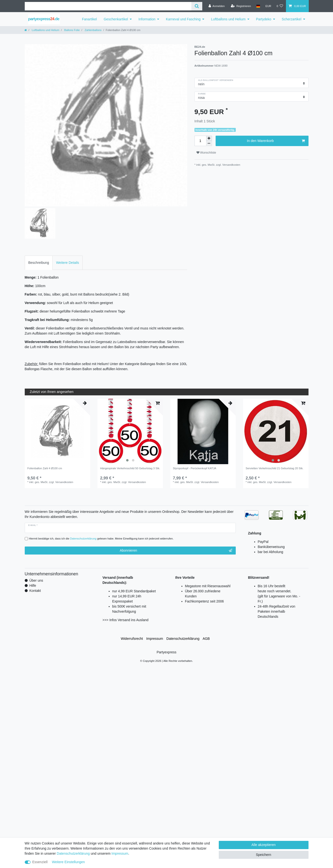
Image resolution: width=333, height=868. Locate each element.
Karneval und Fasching (183, 19)
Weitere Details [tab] (68, 263)
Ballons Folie (72, 30)
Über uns (36, 580)
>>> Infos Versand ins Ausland (126, 620)
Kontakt (35, 591)
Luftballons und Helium (228, 19)
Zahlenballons (93, 30)
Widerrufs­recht (132, 639)
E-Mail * (33, 525)
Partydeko (264, 19)
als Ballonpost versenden (216, 80)
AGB (206, 639)
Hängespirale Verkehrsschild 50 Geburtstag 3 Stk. (130, 468)
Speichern (264, 855)
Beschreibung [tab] (39, 263)
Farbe (202, 94)
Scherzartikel (292, 19)
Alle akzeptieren (264, 845)
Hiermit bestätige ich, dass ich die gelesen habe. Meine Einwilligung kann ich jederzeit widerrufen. (101, 539)
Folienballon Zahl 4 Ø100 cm (45, 468)
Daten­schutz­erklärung (183, 639)
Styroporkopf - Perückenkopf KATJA (195, 468)
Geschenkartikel (116, 19)
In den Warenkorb (276, 141)
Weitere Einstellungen (68, 862)
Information (147, 19)
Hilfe (33, 586)
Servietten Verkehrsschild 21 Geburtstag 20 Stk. (275, 468)
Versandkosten (231, 165)
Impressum (155, 639)
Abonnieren (176, 551)
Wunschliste (206, 153)
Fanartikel (89, 19)
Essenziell (40, 862)
